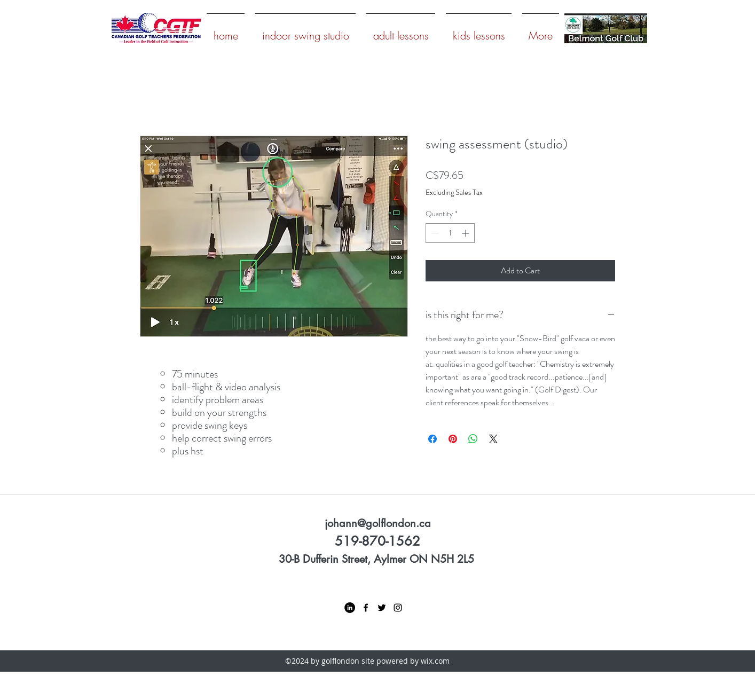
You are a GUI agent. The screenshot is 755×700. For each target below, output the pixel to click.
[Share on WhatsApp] (473, 439)
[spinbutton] (450, 233)
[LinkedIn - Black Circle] (350, 608)
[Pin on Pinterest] (453, 439)
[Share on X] (493, 439)
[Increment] (466, 233)
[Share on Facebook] (432, 439)
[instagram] (398, 608)
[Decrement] (434, 233)
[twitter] (382, 608)
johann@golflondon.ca (378, 523)
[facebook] (366, 608)
